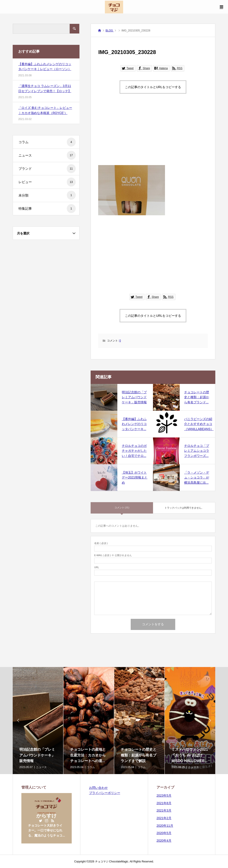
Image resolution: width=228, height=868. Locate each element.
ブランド (47, 169)
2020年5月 (164, 833)
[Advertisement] (153, 134)
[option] (38, 721)
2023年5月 (164, 795)
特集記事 (47, 209)
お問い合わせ (98, 788)
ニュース (47, 155)
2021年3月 (164, 810)
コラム (47, 142)
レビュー (47, 182)
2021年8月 (164, 803)
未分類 (47, 195)
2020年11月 (165, 826)
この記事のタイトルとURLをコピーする (153, 87)
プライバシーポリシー (105, 793)
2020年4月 (164, 841)
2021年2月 (164, 818)
